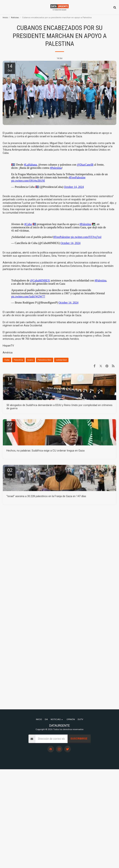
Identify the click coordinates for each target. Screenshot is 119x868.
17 (10, 381)
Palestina (18, 360)
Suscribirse (79, 739)
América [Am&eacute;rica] (8, 353)
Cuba (7, 360)
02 (10, 472)
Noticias (15, 17)
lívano (30, 360)
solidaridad (61, 360)
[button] (4, 7)
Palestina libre (45, 360)
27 (10, 426)
